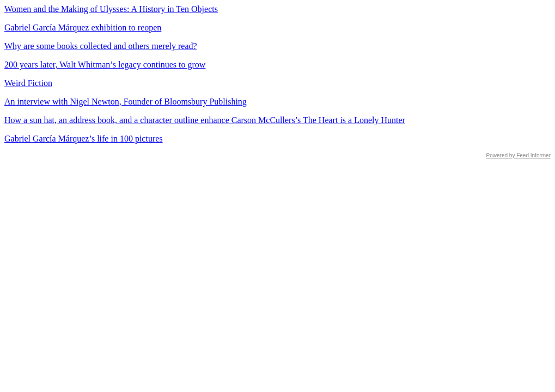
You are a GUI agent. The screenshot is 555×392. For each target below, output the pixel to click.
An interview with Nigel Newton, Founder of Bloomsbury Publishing (126, 102)
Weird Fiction (28, 83)
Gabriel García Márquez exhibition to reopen (83, 27)
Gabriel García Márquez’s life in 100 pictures (84, 139)
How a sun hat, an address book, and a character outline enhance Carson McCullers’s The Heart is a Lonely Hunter (205, 120)
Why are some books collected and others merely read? (101, 46)
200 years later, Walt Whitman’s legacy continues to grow (105, 65)
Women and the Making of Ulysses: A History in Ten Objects (111, 9)
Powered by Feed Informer (519, 155)
